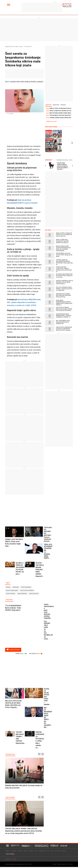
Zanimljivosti (42, 852)
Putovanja (31, 852)
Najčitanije (57, 105)
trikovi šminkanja (26, 587)
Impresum (8, 860)
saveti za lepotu (11, 594)
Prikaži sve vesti (52, 122)
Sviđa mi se (20, 654)
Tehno (48, 852)
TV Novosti (58, 852)
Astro (71, 160)
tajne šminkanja (22, 594)
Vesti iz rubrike (10, 798)
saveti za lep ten (34, 594)
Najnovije (49, 105)
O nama (64, 852)
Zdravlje (14, 852)
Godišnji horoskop (64, 160)
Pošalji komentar (13, 650)
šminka (8, 587)
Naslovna (8, 852)
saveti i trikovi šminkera (27, 590)
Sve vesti (48, 230)
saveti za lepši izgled (12, 590)
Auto (52, 852)
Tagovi (8, 583)
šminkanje (16, 587)
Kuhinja (25, 852)
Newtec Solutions (62, 865)
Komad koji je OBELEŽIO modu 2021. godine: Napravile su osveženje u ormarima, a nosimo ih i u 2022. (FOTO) (24, 302)
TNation (70, 865)
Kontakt (14, 860)
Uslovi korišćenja (10, 855)
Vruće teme (9, 600)
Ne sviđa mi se (35, 654)
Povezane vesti (11, 755)
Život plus (20, 852)
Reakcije (64, 105)
